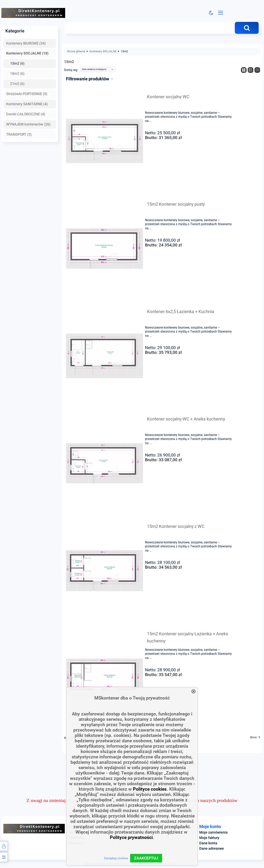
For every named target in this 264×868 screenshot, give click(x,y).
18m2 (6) (17, 74)
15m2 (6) (17, 63)
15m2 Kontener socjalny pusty (176, 204)
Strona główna (76, 52)
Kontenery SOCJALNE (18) (27, 53)
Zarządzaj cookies (116, 858)
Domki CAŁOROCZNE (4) (26, 114)
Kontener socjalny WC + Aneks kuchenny (186, 419)
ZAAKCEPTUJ (146, 858)
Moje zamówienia (213, 832)
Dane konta (208, 843)
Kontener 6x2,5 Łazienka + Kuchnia (181, 311)
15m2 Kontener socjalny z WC (176, 526)
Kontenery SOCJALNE (103, 52)
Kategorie (15, 31)
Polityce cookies (150, 789)
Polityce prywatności (131, 837)
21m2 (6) (17, 84)
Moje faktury (209, 838)
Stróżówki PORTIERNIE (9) (27, 94)
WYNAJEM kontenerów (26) (28, 124)
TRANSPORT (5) (19, 134)
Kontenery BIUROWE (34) (26, 43)
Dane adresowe (212, 849)
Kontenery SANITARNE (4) (27, 104)
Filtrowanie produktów (88, 79)
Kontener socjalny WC (168, 97)
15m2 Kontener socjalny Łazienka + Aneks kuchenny (188, 637)
